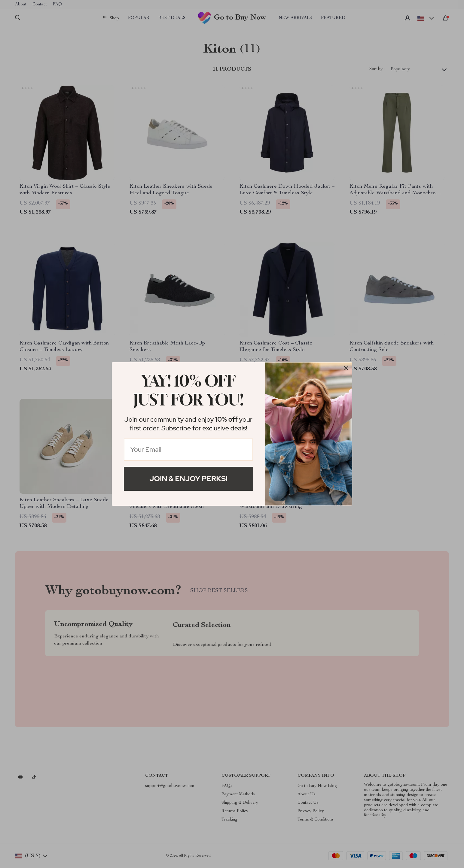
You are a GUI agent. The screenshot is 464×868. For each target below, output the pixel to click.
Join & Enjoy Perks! (188, 479)
